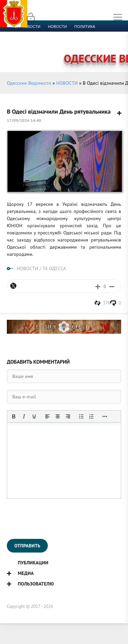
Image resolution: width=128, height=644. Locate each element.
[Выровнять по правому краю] (68, 416)
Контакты (41, 51)
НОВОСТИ (67, 83)
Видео (111, 43)
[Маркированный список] (81, 416)
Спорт (76, 35)
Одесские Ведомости (29, 83)
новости (57, 27)
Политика (85, 27)
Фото (18, 51)
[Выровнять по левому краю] (47, 416)
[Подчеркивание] (34, 416)
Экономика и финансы (37, 35)
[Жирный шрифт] (14, 416)
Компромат (84, 43)
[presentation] (59, 519)
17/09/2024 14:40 (24, 120)
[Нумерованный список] (91, 416)
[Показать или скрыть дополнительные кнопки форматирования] (105, 416)
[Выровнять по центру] (58, 416)
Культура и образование (39, 43)
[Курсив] (24, 416)
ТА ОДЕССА (54, 268)
